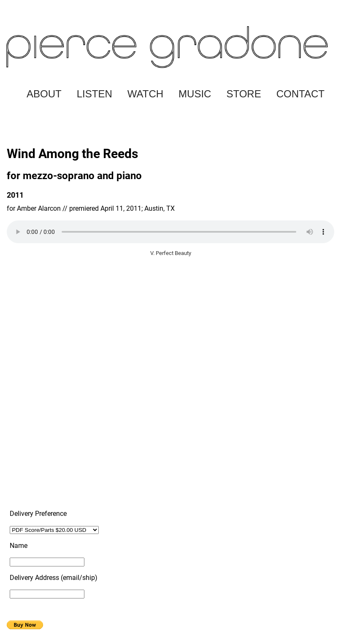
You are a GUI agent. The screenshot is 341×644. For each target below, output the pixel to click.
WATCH (145, 94)
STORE (244, 94)
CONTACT (300, 94)
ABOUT (44, 94)
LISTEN (95, 94)
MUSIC (195, 94)
